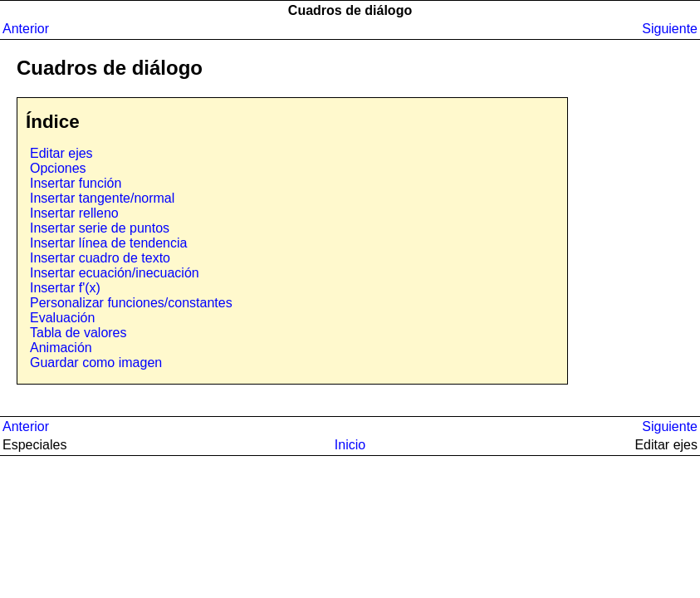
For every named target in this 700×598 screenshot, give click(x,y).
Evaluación (62, 318)
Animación (61, 348)
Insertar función (76, 183)
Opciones (58, 168)
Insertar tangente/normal (102, 198)
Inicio (350, 445)
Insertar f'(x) (65, 288)
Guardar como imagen (96, 363)
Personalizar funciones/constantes (131, 303)
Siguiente (670, 29)
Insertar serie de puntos (100, 228)
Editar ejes (61, 153)
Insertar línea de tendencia (108, 243)
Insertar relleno (74, 213)
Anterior (26, 29)
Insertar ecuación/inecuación (115, 273)
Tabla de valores (78, 333)
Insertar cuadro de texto (100, 258)
